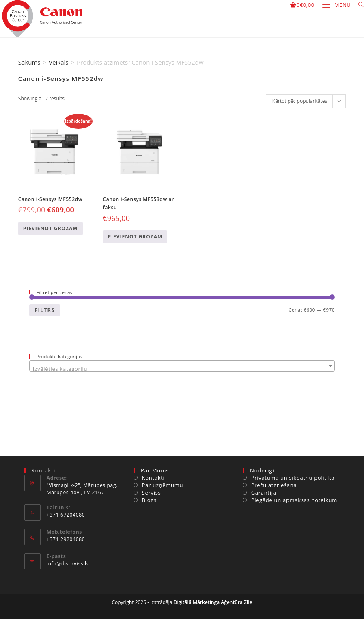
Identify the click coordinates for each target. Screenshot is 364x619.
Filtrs (45, 310)
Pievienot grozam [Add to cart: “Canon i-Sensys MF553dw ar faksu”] (135, 237)
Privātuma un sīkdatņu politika (293, 478)
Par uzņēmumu (163, 485)
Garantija (264, 493)
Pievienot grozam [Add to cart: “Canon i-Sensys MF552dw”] (51, 228)
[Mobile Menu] (334, 5)
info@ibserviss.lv (68, 564)
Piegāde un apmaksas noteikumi (295, 500)
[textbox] (182, 369)
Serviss (152, 493)
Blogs (149, 500)
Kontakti (153, 478)
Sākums (29, 62)
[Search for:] (358, 5)
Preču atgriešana (274, 485)
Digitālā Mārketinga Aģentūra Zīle (213, 602)
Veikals (58, 62)
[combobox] (182, 366)
